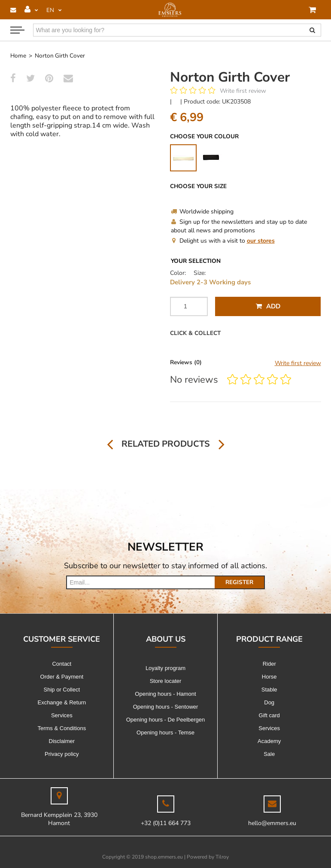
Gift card (269, 715)
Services (62, 715)
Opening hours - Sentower (166, 707)
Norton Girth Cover (60, 56)
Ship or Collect (62, 690)
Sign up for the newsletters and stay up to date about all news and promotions (239, 226)
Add (268, 306)
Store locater (166, 681)
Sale (269, 754)
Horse (269, 677)
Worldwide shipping (202, 212)
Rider (269, 664)
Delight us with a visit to (223, 241)
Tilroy (222, 857)
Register (239, 582)
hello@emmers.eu (272, 823)
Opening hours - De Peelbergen (166, 720)
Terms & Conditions (62, 728)
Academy (269, 741)
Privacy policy (62, 754)
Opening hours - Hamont (165, 694)
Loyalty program (165, 668)
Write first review (243, 91)
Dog (269, 702)
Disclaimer (62, 741)
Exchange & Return (62, 702)
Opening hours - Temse (165, 732)
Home (18, 56)
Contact (62, 664)
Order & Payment (62, 677)
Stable (269, 690)
